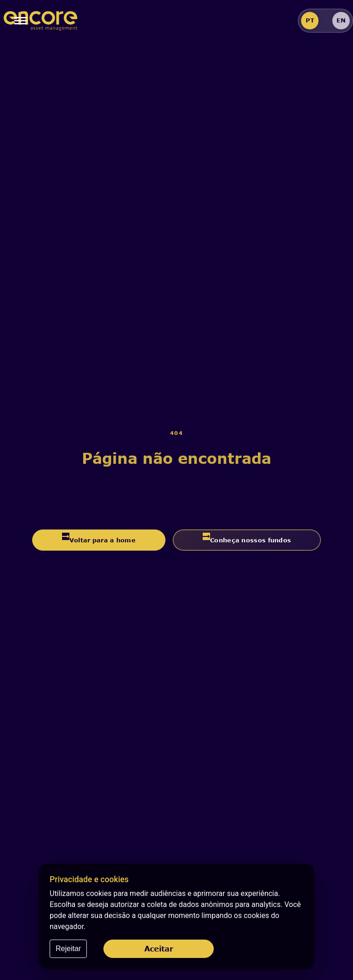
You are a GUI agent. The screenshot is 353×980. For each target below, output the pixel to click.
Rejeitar (68, 949)
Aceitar (159, 949)
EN (341, 20)
